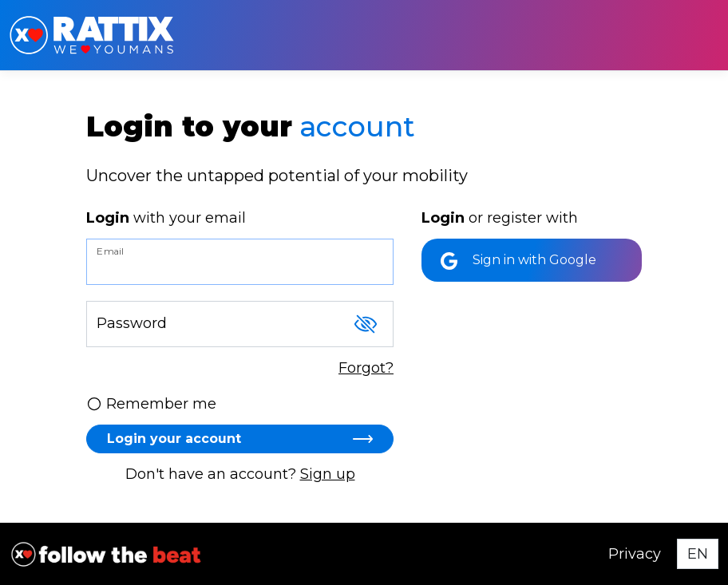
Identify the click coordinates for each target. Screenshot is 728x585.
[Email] (240, 262)
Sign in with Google (518, 261)
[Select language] (698, 554)
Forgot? (366, 368)
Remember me (151, 404)
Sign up (328, 474)
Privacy (635, 554)
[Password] (240, 324)
